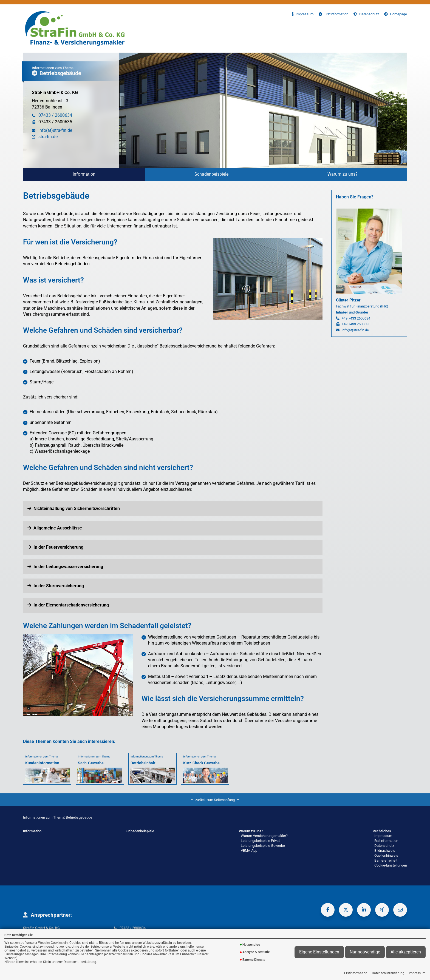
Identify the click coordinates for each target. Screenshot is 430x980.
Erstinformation (356, 973)
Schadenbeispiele (211, 174)
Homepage (396, 14)
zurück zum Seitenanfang (215, 800)
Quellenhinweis (386, 855)
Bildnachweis (385, 851)
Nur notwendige (365, 952)
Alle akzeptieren (406, 952)
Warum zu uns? (343, 174)
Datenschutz (366, 14)
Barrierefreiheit (386, 860)
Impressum (417, 973)
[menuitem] (84, 174)
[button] (173, 509)
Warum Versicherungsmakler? (264, 836)
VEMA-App (249, 851)
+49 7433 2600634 (356, 318)
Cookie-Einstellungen (391, 865)
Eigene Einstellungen (319, 952)
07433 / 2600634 (133, 928)
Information (84, 174)
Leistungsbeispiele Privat (260, 841)
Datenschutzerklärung (388, 973)
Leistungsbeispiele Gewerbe (263, 846)
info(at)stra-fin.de (355, 330)
